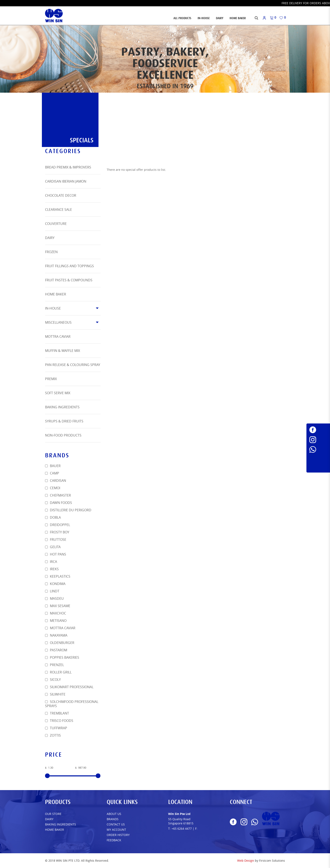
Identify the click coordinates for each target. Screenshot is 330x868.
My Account (116, 830)
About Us (114, 814)
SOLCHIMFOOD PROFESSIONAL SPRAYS (72, 704)
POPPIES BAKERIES (62, 657)
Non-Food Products (63, 435)
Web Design (246, 861)
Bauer (53, 466)
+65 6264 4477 (182, 829)
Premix (51, 379)
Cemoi (53, 488)
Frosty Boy (57, 532)
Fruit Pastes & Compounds (69, 280)
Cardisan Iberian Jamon (66, 181)
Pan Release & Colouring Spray (73, 365)
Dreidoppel (58, 525)
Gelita (53, 547)
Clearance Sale (59, 210)
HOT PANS (56, 554)
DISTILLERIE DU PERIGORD (68, 510)
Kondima (55, 584)
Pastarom (56, 650)
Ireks (52, 569)
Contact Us (116, 824)
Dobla (53, 517)
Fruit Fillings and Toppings (69, 266)
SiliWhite (55, 694)
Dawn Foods (59, 503)
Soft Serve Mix (58, 393)
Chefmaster (58, 495)
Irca (51, 562)
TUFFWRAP (56, 728)
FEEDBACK (114, 840)
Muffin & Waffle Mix (63, 351)
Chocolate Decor (61, 195)
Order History (118, 835)
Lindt (52, 591)
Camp (52, 473)
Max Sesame (58, 606)
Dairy (50, 238)
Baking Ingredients (62, 407)
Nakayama (56, 635)
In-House (53, 308)
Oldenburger (60, 643)
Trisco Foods (59, 721)
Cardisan (56, 481)
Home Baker (56, 294)
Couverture (56, 224)
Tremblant (57, 713)
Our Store (53, 814)
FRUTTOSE (56, 539)
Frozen (51, 252)
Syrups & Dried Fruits (64, 421)
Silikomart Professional (69, 687)
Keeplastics (58, 576)
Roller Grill (58, 672)
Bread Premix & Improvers (68, 167)
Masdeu (54, 598)
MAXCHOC (56, 613)
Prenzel (55, 665)
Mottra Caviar (58, 337)
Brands (113, 819)
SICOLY (53, 680)
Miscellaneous (58, 322)
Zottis (53, 735)
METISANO (56, 621)
